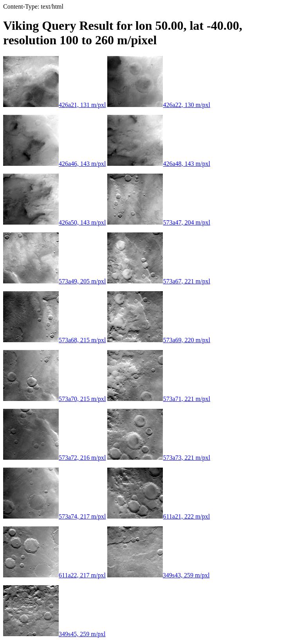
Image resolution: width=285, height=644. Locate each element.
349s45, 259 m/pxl (54, 634)
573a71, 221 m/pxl (159, 399)
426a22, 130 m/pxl (159, 105)
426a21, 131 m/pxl (54, 105)
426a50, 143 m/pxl (54, 222)
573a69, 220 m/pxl (159, 340)
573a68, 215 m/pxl (54, 340)
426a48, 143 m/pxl (159, 164)
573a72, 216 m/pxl (54, 458)
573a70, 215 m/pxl (54, 399)
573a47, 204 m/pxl (159, 222)
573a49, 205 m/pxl (54, 281)
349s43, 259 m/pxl (159, 575)
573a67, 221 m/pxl (159, 281)
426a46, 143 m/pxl (54, 164)
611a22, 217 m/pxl (54, 575)
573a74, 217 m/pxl (54, 516)
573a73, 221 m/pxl (159, 458)
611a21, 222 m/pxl (159, 516)
